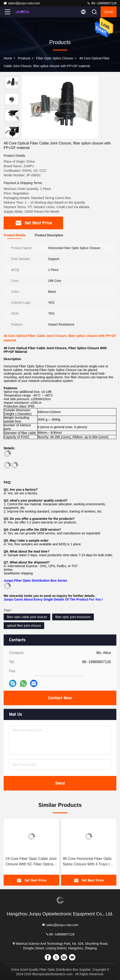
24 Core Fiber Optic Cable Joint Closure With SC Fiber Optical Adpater (31, 862)
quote (109, 12)
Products (24, 58)
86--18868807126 (102, 3)
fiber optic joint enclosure (73, 617)
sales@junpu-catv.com (22, 3)
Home (8, 58)
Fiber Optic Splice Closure (55, 58)
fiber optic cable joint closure (27, 617)
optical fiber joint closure (24, 626)
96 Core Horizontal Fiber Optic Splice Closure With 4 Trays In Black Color (87, 862)
